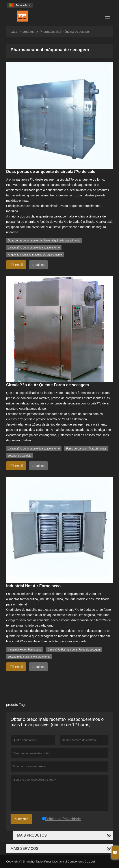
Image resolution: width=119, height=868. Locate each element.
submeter (21, 819)
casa (14, 32)
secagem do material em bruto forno (29, 657)
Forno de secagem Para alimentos (86, 449)
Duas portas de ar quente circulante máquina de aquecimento (44, 241)
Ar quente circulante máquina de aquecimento (35, 255)
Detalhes (38, 265)
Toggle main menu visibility (108, 15)
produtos (28, 32)
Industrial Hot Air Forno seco (25, 650)
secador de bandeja (20, 456)
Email (16, 264)
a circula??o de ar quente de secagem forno (34, 248)
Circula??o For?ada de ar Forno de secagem (74, 650)
